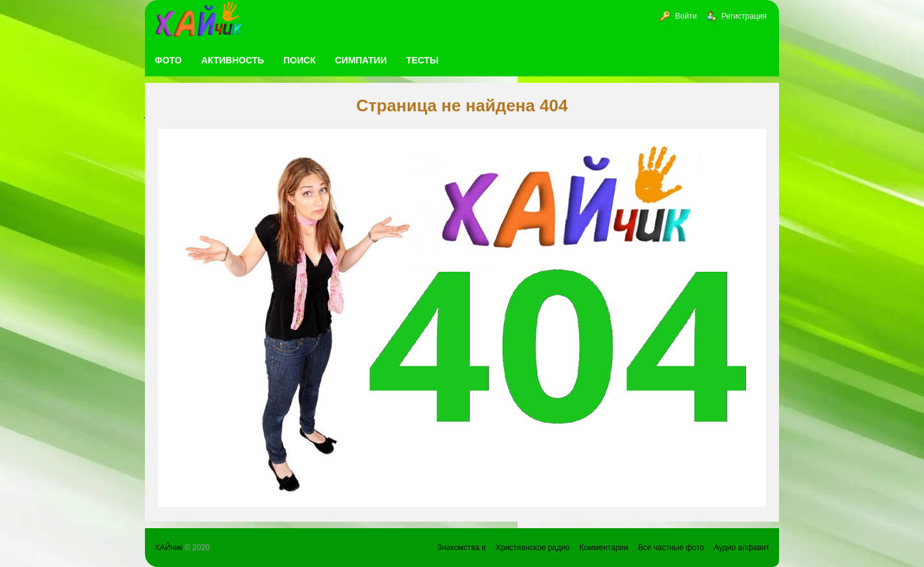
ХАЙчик (169, 548)
